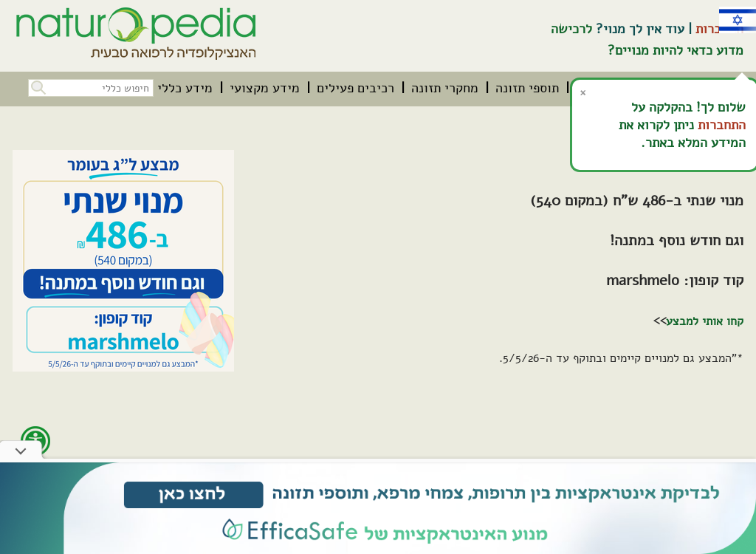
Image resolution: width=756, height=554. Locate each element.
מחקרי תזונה (445, 88)
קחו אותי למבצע (705, 321)
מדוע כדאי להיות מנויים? (676, 50)
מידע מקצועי (265, 88)
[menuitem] (527, 88)
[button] (37, 86)
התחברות (722, 125)
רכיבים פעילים (355, 88)
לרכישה (571, 29)
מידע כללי (185, 88)
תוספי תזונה (527, 88)
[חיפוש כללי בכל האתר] (91, 88)
